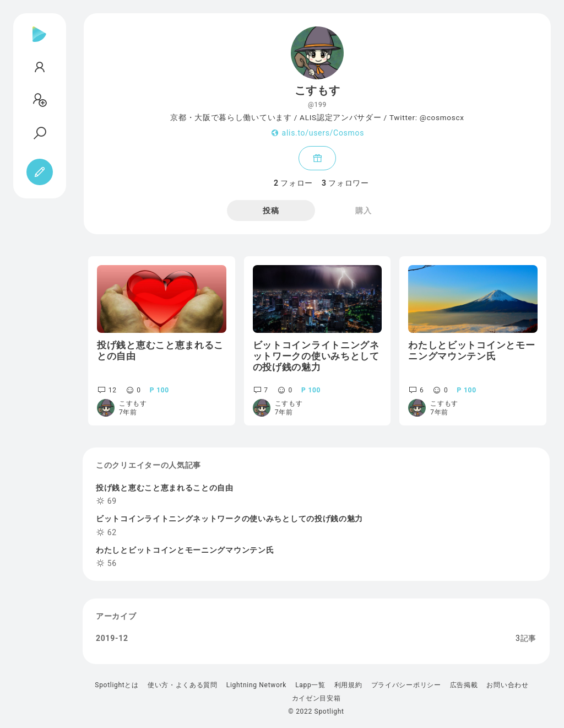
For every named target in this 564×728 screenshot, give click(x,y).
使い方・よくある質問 (183, 685)
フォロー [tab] (293, 183)
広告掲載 (464, 685)
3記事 (526, 638)
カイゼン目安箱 (316, 698)
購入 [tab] (363, 211)
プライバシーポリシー (406, 685)
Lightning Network (256, 685)
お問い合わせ (507, 685)
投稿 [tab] (271, 211)
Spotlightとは (116, 685)
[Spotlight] (39, 43)
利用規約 (348, 685)
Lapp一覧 (310, 685)
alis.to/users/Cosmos (323, 133)
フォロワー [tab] (345, 183)
